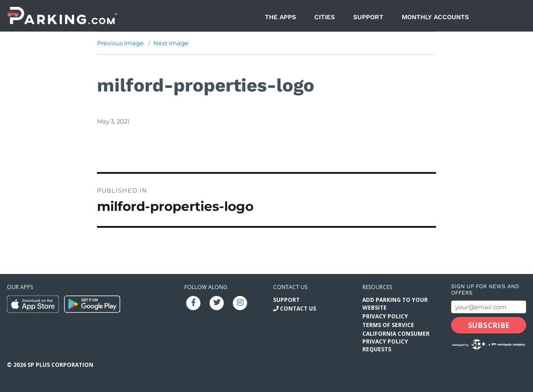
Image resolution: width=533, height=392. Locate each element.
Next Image (171, 43)
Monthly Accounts (435, 17)
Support (368, 17)
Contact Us (298, 309)
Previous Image (120, 43)
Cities (325, 17)
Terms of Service (388, 325)
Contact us (290, 287)
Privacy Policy (385, 316)
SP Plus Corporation (60, 365)
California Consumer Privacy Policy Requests (396, 341)
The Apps (280, 17)
